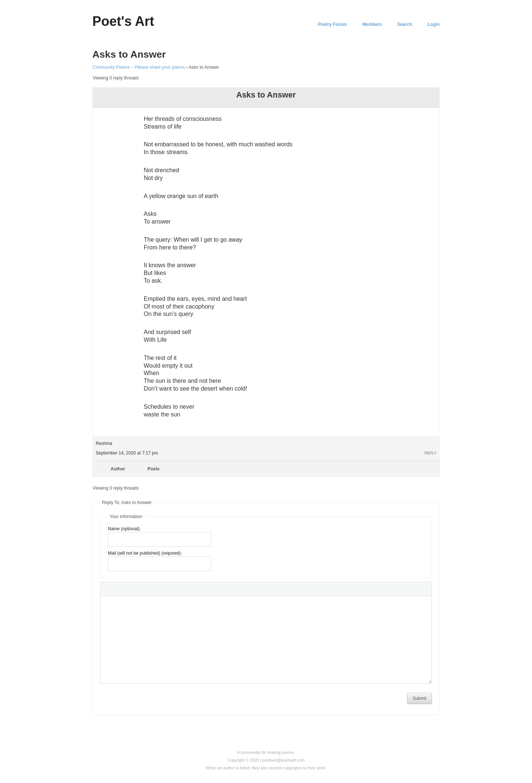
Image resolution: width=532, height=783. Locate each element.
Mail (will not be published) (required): (145, 553)
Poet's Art (123, 21)
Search (405, 24)
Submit (420, 698)
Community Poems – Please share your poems (139, 67)
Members (372, 24)
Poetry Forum (332, 24)
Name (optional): (124, 529)
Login (434, 24)
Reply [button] (430, 453)
